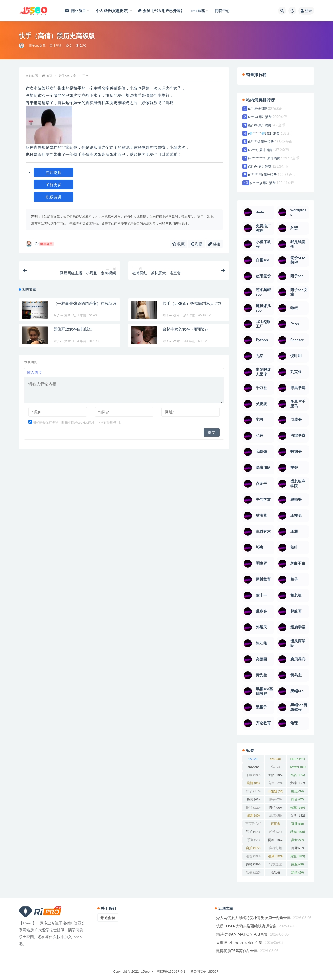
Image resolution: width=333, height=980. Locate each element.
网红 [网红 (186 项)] (275, 840)
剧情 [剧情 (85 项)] (253, 783)
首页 (49, 76)
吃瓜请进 (54, 197)
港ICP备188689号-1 (171, 971)
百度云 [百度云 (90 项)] (253, 824)
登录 (306, 11)
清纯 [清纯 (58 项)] (275, 815)
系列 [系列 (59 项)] (253, 840)
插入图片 (34, 372)
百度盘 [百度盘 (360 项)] (276, 825)
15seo (145, 971)
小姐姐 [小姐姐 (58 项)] (275, 791)
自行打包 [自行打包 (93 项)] (276, 849)
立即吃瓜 (54, 172)
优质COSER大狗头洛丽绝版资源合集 (246, 926)
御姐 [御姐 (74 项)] (297, 791)
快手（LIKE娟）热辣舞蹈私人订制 (192, 303)
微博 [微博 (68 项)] (253, 799)
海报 (196, 244)
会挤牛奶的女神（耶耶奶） (186, 329)
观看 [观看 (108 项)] (253, 856)
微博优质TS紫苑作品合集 (237, 951)
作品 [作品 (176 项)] (297, 775)
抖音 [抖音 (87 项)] (297, 799)
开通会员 (108, 918)
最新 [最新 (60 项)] (253, 815)
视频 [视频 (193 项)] (275, 856)
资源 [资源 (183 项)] (297, 856)
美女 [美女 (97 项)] (297, 840)
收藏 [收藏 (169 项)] (297, 807)
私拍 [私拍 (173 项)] (253, 832)
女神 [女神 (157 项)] (297, 783)
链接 (214, 244)
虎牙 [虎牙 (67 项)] (297, 848)
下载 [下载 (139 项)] (253, 775)
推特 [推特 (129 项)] (253, 807)
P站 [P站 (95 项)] (275, 767)
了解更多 (54, 184)
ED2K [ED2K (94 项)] (297, 759)
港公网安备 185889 (204, 971)
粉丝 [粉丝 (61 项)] (275, 832)
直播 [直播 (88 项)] (297, 824)
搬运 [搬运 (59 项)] (275, 807)
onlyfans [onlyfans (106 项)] (253, 768)
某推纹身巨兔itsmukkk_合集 (239, 942)
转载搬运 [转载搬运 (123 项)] (276, 865)
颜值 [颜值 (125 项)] (253, 872)
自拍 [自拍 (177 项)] (253, 848)
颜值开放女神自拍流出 (73, 329)
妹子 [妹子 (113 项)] (253, 791)
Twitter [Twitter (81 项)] (297, 767)
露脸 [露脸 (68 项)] (297, 864)
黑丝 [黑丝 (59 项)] (297, 872)
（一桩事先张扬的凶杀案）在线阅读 (85, 303)
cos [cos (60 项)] (275, 759)
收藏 (179, 244)
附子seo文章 (37, 45)
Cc (40, 244)
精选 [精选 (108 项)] (297, 832)
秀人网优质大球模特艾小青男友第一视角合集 (253, 918)
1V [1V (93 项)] (253, 759)
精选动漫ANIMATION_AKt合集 (242, 934)
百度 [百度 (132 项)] (297, 815)
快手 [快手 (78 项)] (275, 799)
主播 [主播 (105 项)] (275, 775)
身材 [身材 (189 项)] (253, 864)
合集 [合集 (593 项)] (275, 783)
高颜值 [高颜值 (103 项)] (276, 873)
